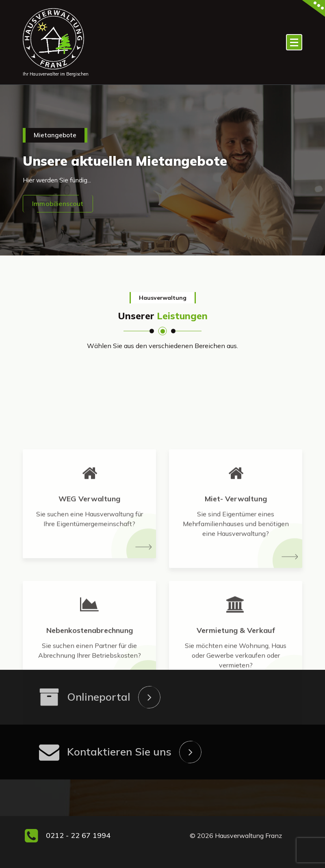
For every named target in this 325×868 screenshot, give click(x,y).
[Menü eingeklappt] (294, 42)
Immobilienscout (58, 203)
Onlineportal (99, 697)
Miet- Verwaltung (236, 579)
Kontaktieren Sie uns (119, 752)
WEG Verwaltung (89, 579)
